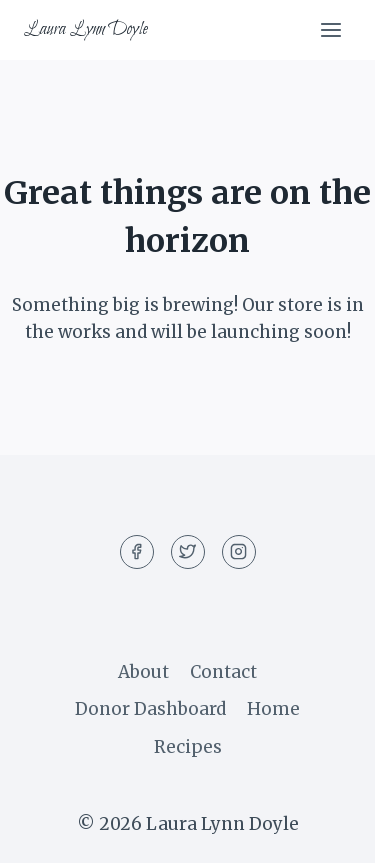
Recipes (188, 747)
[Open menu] (330, 29)
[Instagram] (239, 552)
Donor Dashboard (150, 709)
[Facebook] (137, 552)
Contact (223, 672)
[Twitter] (188, 552)
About (143, 672)
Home (273, 709)
